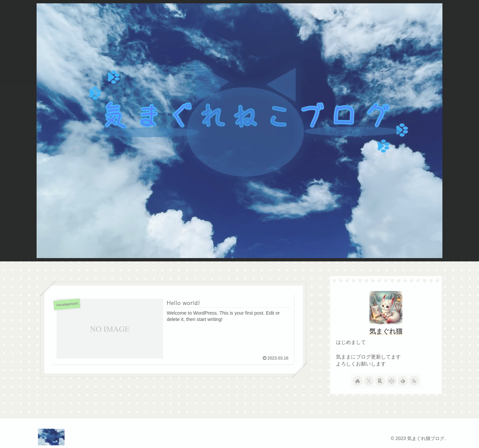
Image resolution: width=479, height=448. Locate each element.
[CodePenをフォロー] (392, 381)
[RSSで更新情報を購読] (414, 381)
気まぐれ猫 (386, 331)
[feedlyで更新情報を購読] (403, 381)
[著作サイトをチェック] (358, 381)
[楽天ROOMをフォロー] (380, 381)
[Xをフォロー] (369, 381)
